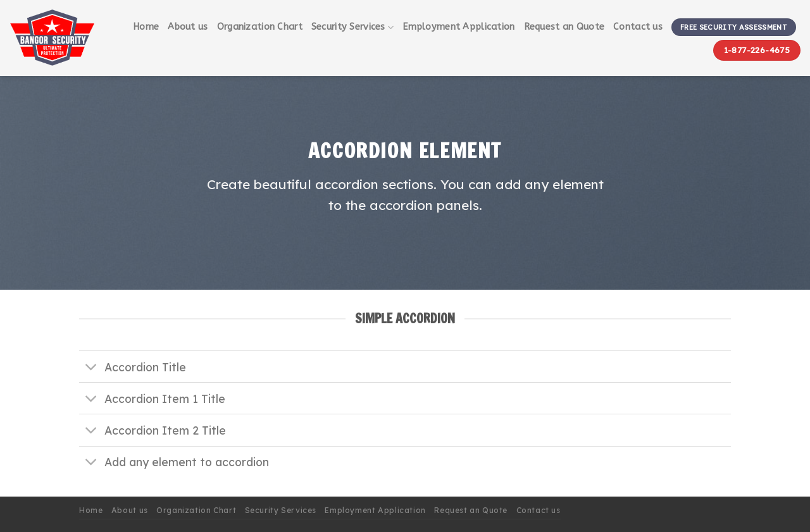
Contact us (638, 27)
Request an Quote (564, 27)
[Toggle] (91, 368)
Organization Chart (260, 27)
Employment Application (458, 27)
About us (188, 27)
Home (146, 27)
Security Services (352, 28)
